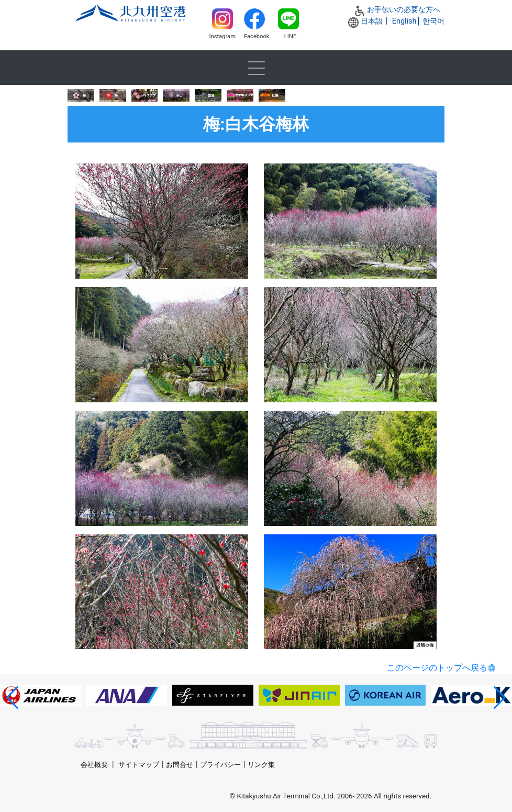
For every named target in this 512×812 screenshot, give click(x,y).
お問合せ (180, 765)
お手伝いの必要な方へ (404, 10)
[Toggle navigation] (256, 68)
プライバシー (220, 765)
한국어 (433, 21)
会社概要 (94, 765)
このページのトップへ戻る (437, 668)
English (404, 21)
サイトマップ (139, 765)
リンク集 (261, 765)
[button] (12, 698)
